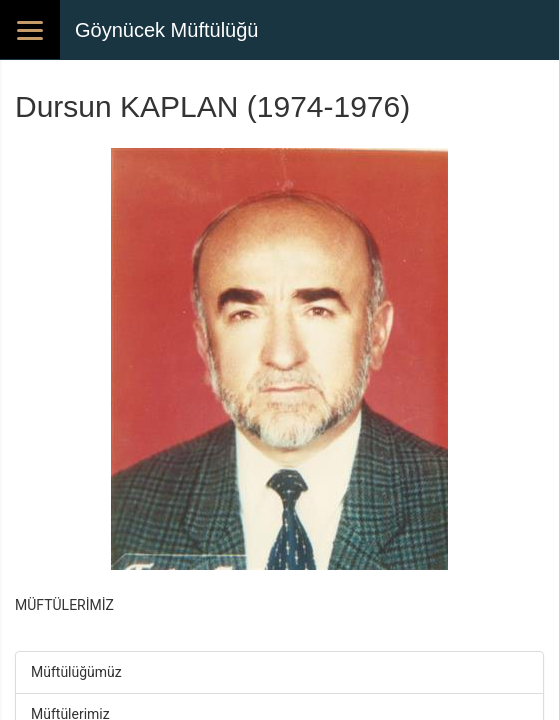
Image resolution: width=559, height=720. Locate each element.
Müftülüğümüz (76, 672)
